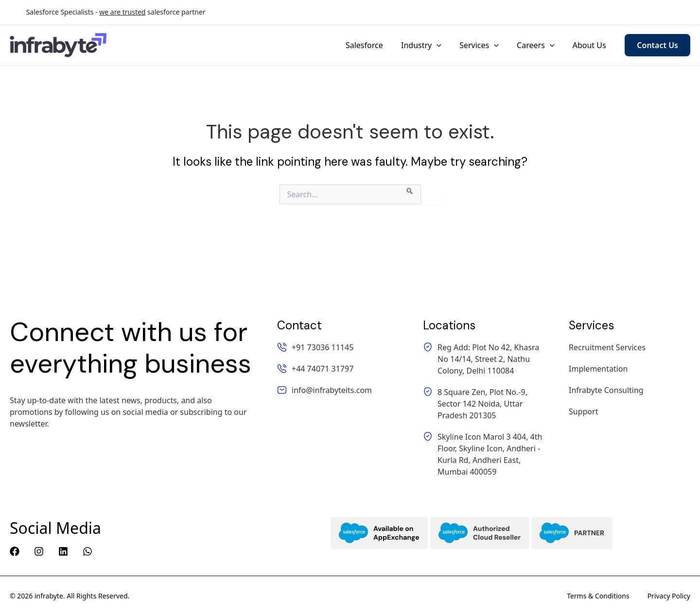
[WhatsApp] (87, 551)
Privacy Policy (669, 596)
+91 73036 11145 (485, 12)
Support (583, 411)
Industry (430, 45)
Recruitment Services (607, 347)
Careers (539, 45)
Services (485, 45)
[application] (446, 45)
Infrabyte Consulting (606, 390)
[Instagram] (39, 551)
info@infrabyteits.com (650, 12)
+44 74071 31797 (564, 12)
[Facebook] (15, 551)
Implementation (598, 369)
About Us (590, 45)
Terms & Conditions (598, 596)
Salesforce (376, 45)
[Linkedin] (63, 551)
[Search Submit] (410, 189)
